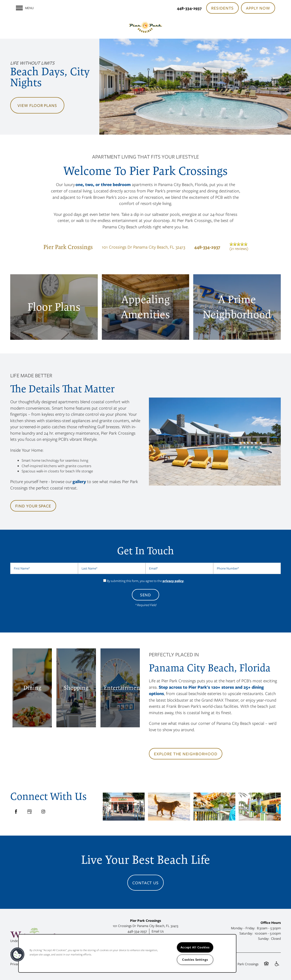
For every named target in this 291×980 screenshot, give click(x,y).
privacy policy (173, 581)
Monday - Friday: (243, 928)
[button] (223, 8)
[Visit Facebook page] (16, 812)
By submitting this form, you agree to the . (146, 581)
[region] (127, 953)
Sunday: (264, 938)
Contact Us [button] (146, 883)
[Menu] (25, 8)
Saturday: (246, 933)
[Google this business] (30, 812)
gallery (79, 481)
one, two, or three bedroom (103, 184)
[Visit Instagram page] (43, 812)
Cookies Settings (195, 960)
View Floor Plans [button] (37, 105)
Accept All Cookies (195, 947)
